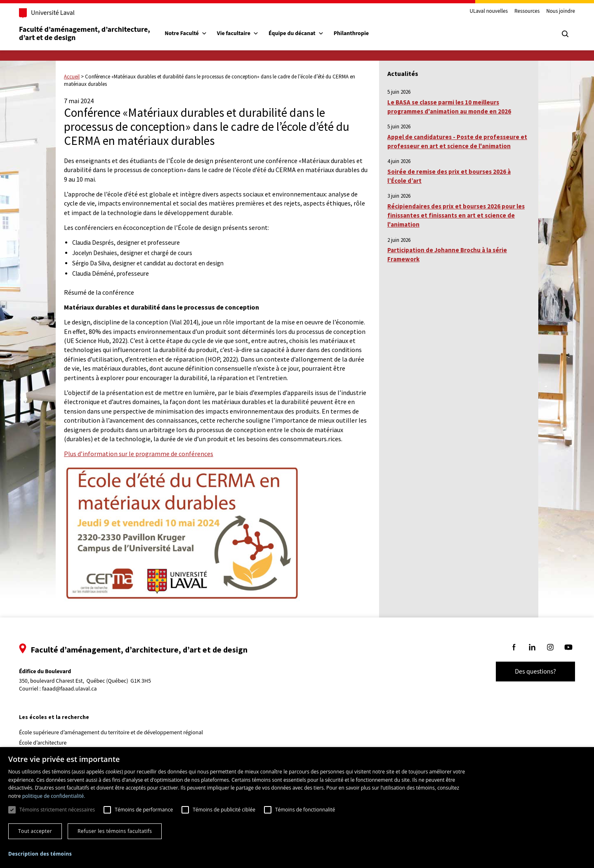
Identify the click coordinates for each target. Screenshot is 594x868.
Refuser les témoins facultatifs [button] (115, 831)
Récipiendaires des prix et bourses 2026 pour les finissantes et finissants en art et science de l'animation (456, 215)
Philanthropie (359, 33)
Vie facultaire (246, 33)
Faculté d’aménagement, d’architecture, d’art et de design (93, 34)
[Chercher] (557, 34)
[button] (40, 854)
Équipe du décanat (304, 33)
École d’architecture (51, 743)
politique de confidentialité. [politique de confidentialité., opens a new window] (54, 796)
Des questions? (527, 672)
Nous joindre (552, 12)
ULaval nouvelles (481, 12)
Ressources (519, 12)
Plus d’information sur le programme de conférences (139, 454)
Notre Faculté (194, 33)
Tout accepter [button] (35, 831)
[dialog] (297, 808)
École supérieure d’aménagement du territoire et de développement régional (119, 733)
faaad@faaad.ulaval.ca (78, 689)
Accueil (72, 77)
